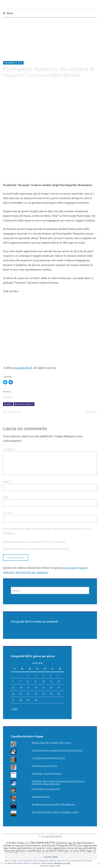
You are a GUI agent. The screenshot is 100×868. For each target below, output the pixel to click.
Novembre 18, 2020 (13, 63)
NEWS (9, 404)
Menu (10, 13)
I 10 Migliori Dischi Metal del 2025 (49, 758)
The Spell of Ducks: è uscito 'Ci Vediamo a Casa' (55, 812)
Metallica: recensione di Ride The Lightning (53, 804)
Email (7, 497)
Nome (7, 482)
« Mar (14, 709)
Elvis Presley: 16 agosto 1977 (46, 789)
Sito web (8, 513)
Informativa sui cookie (62, 863)
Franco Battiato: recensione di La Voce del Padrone (57, 750)
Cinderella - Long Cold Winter (47, 773)
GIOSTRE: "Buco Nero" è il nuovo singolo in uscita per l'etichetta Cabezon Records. (58, 782)
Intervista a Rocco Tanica (44, 766)
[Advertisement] (50, 41)
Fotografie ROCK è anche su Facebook (34, 621)
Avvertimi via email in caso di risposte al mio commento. (36, 542)
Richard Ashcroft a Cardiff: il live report (51, 743)
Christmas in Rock (41, 797)
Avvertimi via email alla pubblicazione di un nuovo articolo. (38, 549)
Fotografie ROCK (22, 368)
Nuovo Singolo (25, 404)
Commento (10, 450)
